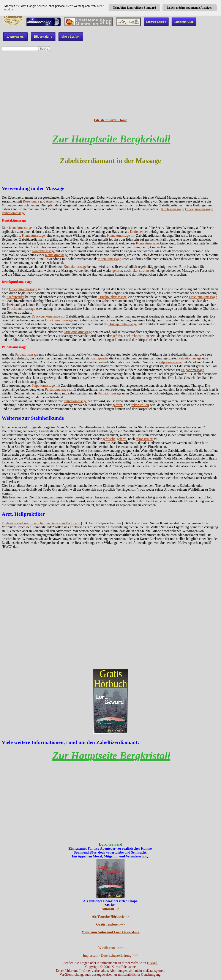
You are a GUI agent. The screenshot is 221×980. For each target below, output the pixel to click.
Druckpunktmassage (199, 209)
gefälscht (109, 439)
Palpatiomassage (13, 213)
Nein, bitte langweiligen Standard (134, 8)
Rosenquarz (31, 201)
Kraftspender (139, 232)
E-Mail (152, 963)
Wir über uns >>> (110, 948)
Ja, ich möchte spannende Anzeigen (190, 8)
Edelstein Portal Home (111, 120)
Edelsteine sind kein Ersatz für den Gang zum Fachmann (41, 523)
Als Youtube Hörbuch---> (111, 917)
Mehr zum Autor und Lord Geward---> (111, 932)
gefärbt (117, 271)
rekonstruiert (140, 271)
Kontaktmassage (173, 209)
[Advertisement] (110, 85)
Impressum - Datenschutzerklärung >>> (110, 955)
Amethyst (52, 201)
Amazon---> (110, 909)
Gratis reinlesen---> (110, 924)
